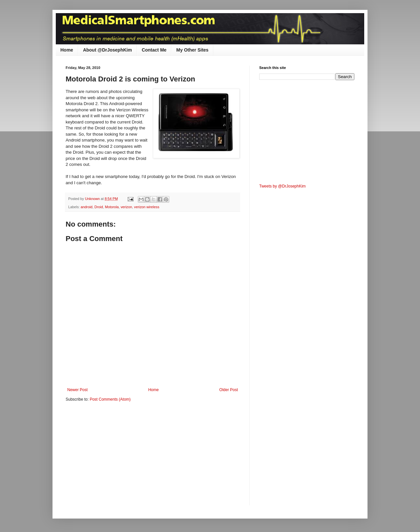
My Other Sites (192, 50)
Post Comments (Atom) (110, 399)
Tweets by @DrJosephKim (283, 186)
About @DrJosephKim (107, 50)
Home (67, 50)
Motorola (112, 207)
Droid (99, 207)
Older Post (229, 390)
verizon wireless (147, 207)
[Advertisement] (121, 458)
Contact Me (154, 50)
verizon (126, 207)
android (87, 207)
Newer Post (77, 390)
